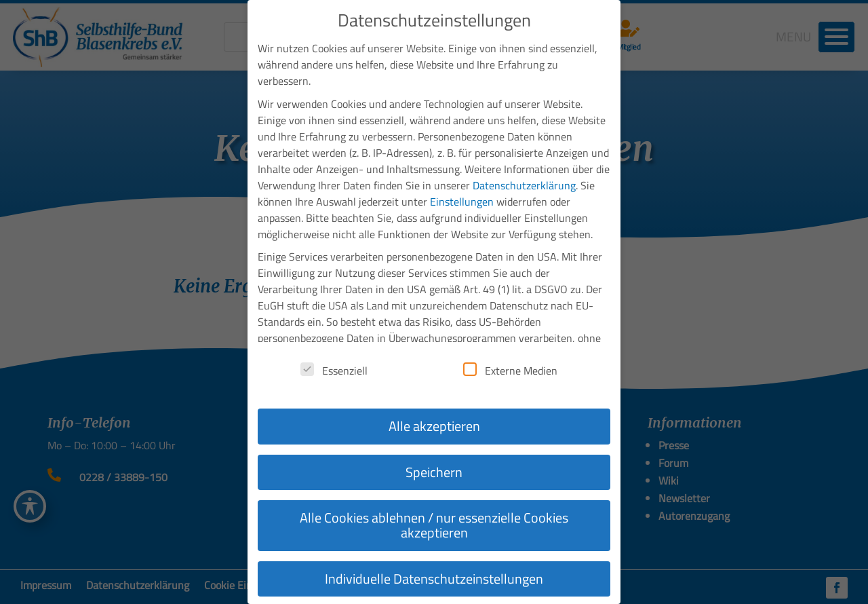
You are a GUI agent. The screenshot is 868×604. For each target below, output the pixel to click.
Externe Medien (510, 367)
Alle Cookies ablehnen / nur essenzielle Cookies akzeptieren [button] (434, 522)
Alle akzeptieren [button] (434, 422)
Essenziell (334, 367)
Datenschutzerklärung (524, 182)
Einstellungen (462, 198)
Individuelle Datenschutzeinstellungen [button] (434, 575)
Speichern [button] (434, 469)
